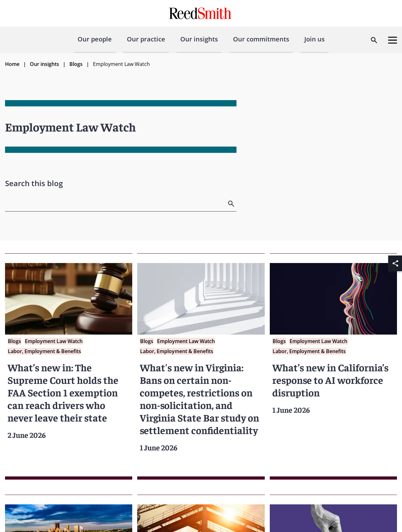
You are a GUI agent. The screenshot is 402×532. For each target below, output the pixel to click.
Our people (95, 39)
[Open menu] (393, 40)
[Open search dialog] (374, 40)
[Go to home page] (201, 13)
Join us (315, 39)
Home (12, 64)
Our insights (199, 39)
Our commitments (261, 39)
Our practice (146, 39)
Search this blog (34, 183)
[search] (232, 204)
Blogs (76, 64)
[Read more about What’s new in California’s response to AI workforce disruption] (333, 366)
